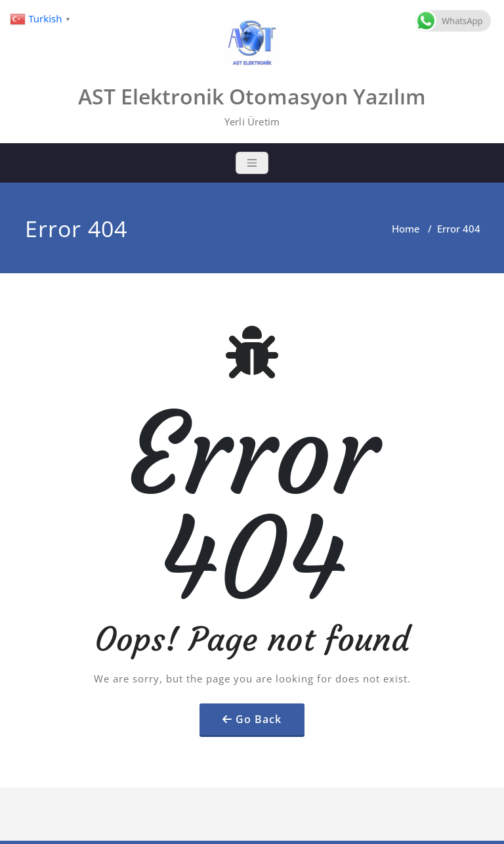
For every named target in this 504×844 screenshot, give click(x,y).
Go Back (259, 719)
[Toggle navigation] (252, 163)
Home (406, 229)
